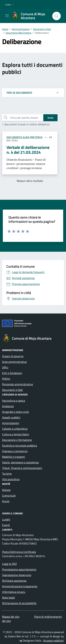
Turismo (7, 474)
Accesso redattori (54, 640)
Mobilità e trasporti (14, 457)
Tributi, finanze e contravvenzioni (22, 468)
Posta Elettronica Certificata (19, 552)
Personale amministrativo (18, 384)
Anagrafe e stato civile (15, 412)
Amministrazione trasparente (20, 586)
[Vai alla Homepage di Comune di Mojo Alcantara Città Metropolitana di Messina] (30, 16)
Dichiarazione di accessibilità (19, 603)
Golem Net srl (16, 636)
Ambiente (8, 406)
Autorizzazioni (11, 423)
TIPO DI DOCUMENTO (19, 93)
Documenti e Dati (12, 390)
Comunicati (9, 496)
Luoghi (6, 519)
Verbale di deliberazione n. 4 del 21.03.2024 (28, 150)
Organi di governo (13, 356)
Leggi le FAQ (10, 564)
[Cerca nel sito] (56, 16)
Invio (50, 118)
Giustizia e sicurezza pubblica (20, 445)
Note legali (9, 597)
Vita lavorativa (11, 479)
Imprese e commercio (15, 451)
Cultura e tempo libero (15, 434)
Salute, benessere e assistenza (20, 462)
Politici (6, 379)
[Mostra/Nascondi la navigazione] (7, 16)
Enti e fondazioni (12, 373)
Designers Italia (30, 640)
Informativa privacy (14, 592)
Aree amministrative (14, 362)
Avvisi (6, 501)
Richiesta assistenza (14, 581)
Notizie (6, 490)
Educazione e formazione (17, 440)
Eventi (6, 525)
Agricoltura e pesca (14, 401)
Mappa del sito (11, 617)
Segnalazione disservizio (17, 575)
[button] (10, 5)
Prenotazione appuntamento (19, 569)
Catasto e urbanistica (15, 429)
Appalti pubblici (11, 417)
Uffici (5, 367)
